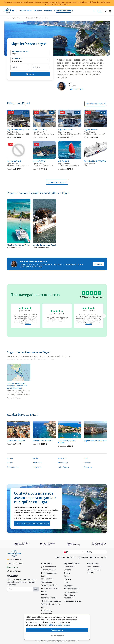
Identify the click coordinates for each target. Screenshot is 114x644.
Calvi (86, 458)
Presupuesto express (73, 601)
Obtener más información (60, 625)
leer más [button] (28, 324)
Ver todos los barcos (96, 104)
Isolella (10, 463)
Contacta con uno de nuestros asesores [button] (32, 523)
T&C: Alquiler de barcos (51, 604)
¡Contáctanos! (14, 571)
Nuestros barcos (71, 592)
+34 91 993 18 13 (76, 89)
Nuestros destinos (72, 589)
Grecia (67, 576)
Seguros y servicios (49, 585)
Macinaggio (63, 463)
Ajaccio (10, 458)
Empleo (44, 595)
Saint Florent (64, 467)
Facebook (60, 557)
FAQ (43, 607)
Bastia (35, 458)
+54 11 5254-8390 (15, 563)
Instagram (83, 557)
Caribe (67, 582)
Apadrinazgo (47, 582)
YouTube (72, 557)
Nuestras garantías (49, 573)
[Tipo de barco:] (30, 60)
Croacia (67, 573)
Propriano (37, 467)
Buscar (30, 74)
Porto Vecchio (13, 467)
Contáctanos (46, 614)
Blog (104, 557)
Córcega (67, 579)
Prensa (44, 591)
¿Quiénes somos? (48, 567)
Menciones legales (49, 598)
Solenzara (88, 467)
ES (74, 552)
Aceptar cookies (57, 630)
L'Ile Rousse (37, 463)
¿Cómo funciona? (48, 570)
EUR (96, 552)
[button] (26, 11)
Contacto (98, 264)
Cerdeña (68, 570)
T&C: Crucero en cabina (51, 601)
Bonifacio (62, 458)
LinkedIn (95, 557)
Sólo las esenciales (57, 636)
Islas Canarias (70, 567)
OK (36, 589)
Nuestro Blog (47, 610)
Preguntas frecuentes (50, 588)
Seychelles (68, 586)
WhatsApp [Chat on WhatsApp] (12, 567)
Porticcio (88, 463)
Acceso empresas (94, 567)
